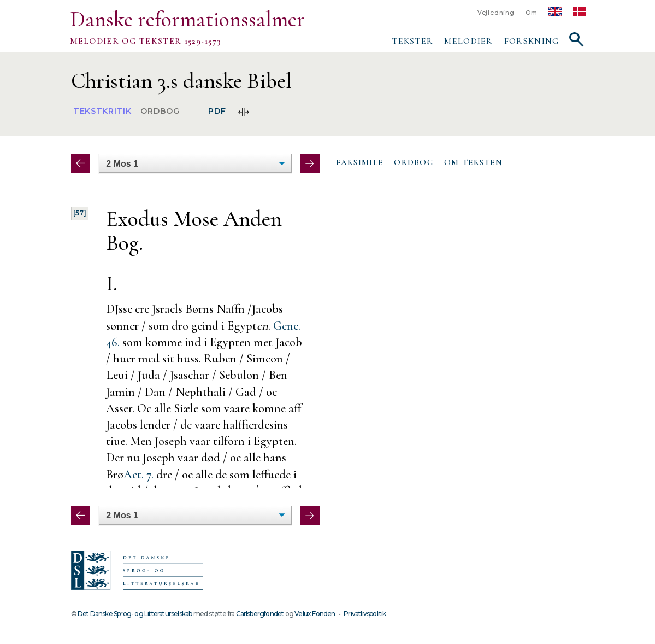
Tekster (412, 41)
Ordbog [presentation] (414, 162)
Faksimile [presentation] (360, 162)
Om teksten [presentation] (473, 162)
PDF (217, 112)
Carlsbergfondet (260, 614)
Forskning (532, 41)
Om (532, 13)
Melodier (468, 41)
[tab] (360, 163)
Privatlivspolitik (365, 614)
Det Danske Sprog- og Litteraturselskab (135, 614)
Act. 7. (138, 474)
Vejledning (496, 13)
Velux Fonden (315, 614)
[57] (80, 213)
